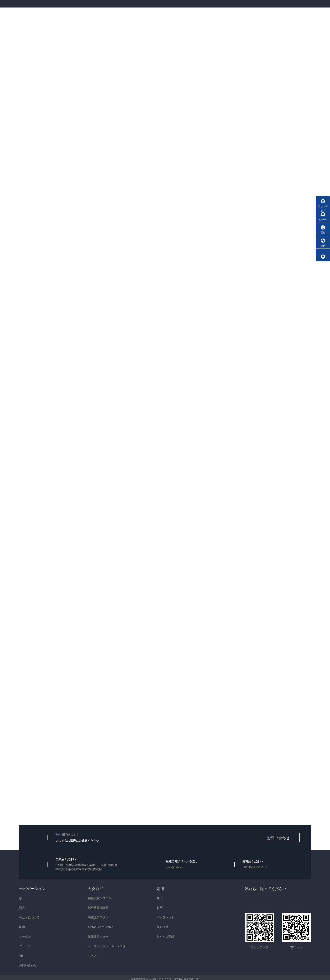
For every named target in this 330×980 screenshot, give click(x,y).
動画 (160, 904)
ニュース (25, 943)
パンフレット (165, 914)
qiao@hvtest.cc (176, 864)
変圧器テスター (98, 933)
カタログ (95, 885)
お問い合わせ (278, 834)
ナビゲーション (32, 885)
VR (21, 952)
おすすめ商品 (165, 933)
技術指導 (162, 923)
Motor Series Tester (100, 923)
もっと (92, 952)
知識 (160, 895)
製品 (22, 904)
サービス (25, 933)
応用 (22, 923)
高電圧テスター (98, 914)
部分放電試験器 (98, 904)
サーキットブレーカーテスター (108, 943)
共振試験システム (100, 895)
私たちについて (29, 914)
